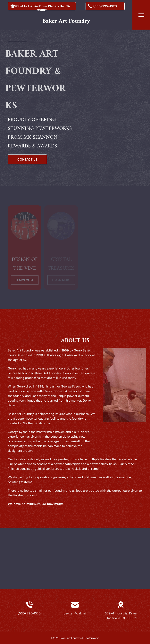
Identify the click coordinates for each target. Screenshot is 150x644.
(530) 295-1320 (29, 613)
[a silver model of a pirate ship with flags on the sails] (107, 85)
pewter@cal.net (75, 613)
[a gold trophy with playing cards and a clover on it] (134, 60)
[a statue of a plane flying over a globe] (98, 53)
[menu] (141, 15)
